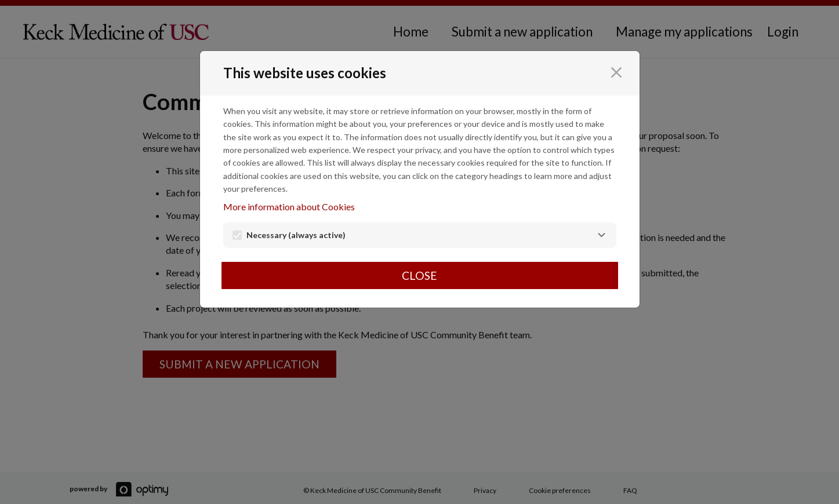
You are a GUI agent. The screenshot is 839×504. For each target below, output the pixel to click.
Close (419, 275)
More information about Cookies (289, 207)
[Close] (616, 72)
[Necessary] (601, 235)
